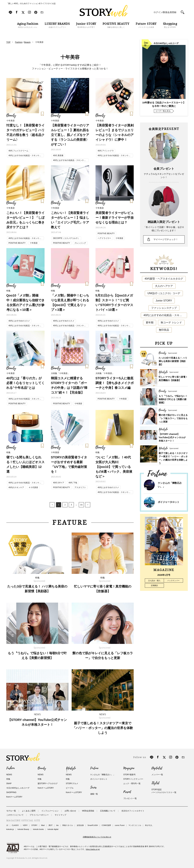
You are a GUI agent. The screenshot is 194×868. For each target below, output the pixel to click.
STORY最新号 (129, 775)
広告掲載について (108, 811)
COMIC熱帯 (106, 825)
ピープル (70, 788)
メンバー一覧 (157, 775)
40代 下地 (73, 483)
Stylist (155, 783)
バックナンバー (173, 581)
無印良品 (164, 330)
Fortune (94, 768)
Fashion (11, 768)
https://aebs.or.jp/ (93, 849)
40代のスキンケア (16, 487)
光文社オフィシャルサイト (133, 811)
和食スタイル (68, 825)
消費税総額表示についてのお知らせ (97, 837)
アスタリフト (80, 487)
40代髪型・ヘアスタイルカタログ (164, 279)
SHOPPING (11, 792)
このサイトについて (15, 815)
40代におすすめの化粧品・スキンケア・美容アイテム (24, 156)
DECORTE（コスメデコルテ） (66, 238)
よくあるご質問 (29, 811)
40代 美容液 (58, 155)
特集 (8, 779)
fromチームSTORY (14, 797)
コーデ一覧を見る (163, 111)
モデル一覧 (11, 811)
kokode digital (53, 829)
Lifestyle (71, 768)
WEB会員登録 (88, 811)
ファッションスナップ (164, 308)
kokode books (38, 829)
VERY (25, 825)
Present (127, 792)
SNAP (9, 784)
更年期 (150, 323)
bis (57, 825)
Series (93, 787)
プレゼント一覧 (130, 798)
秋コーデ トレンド (171, 323)
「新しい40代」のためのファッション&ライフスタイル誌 (31, 3)
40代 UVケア (59, 483)
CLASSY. (16, 825)
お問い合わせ (70, 811)
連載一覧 (94, 794)
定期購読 (154, 585)
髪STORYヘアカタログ (48, 784)
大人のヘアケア (164, 286)
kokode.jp (10, 829)
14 (81, 505)
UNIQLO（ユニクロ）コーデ (164, 293)
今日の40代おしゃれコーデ (18, 788)
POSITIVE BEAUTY (17, 243)
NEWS (9, 775)
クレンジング (80, 243)
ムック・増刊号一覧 (132, 784)
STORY (34, 825)
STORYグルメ (72, 784)
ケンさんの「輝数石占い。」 (103, 775)
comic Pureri (120, 825)
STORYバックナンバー (133, 779)
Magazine (129, 768)
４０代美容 (33, 487)
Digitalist (157, 768)
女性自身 (80, 825)
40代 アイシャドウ (106, 151)
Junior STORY (164, 301)
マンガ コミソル (135, 825)
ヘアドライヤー (104, 238)
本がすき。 (149, 825)
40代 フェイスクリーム (19, 151)
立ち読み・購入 (154, 581)
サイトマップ (60, 815)
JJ (7, 825)
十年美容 (34, 243)
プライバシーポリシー (39, 815)
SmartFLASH (93, 825)
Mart (43, 825)
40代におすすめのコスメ (19, 321)
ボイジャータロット (169, 502)
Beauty (42, 768)
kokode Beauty (23, 829)
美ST (51, 825)
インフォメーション (50, 811)
